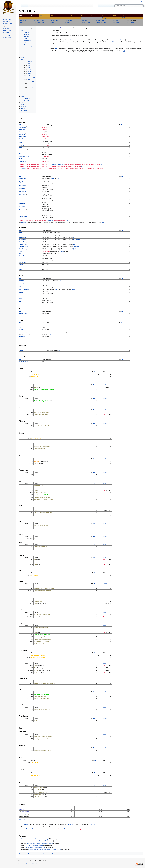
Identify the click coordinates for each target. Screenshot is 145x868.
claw (58, 179)
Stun (20, 254)
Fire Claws (22, 296)
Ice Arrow (22, 145)
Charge (21, 330)
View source (102, 6)
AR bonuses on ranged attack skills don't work (40, 841)
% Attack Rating (131, 20)
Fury (20, 302)
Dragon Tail (22, 207)
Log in (142, 2)
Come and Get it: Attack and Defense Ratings (40, 843)
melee (66, 235)
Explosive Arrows (54, 20)
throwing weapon (78, 247)
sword (75, 235)
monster (62, 251)
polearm (75, 244)
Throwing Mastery (24, 247)
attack (52, 179)
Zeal (20, 327)
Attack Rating (84, 20)
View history (110, 6)
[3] (82, 166)
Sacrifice (21, 325)
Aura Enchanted (25, 825)
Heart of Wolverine (24, 289)
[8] (104, 342)
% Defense (68, 23)
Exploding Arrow (23, 139)
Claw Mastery (23, 179)
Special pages (6, 32)
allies (56, 289)
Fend (20, 159)
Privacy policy (22, 864)
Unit (41, 18)
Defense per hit (54, 23)
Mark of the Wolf (23, 362)
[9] (19, 819)
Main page (5, 18)
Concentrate (22, 262)
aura (96, 168)
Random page (6, 21)
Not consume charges (39, 25)
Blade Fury (22, 203)
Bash (20, 233)
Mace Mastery (23, 240)
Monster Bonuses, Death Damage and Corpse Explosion (45, 850)
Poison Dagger (23, 314)
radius (73, 289)
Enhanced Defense (39, 23)
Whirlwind (22, 267)
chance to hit (110, 42)
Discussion (24, 6)
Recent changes (7, 20)
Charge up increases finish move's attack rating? (35, 839)
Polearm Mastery (24, 244)
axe (74, 237)
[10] (21, 819)
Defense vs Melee (86, 23)
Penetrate (22, 148)
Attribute (21, 18)
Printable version (7, 34)
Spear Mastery (23, 249)
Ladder (105, 385)
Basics (34, 854)
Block (20, 25)
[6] (68, 220)
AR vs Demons (100, 20)
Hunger (21, 298)
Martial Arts (24, 222)
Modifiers (45, 854)
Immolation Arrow (24, 157)
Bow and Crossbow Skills (58, 164)
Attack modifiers (54, 854)
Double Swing (23, 242)
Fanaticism (22, 339)
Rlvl (122, 125)
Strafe (21, 153)
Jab (20, 132)
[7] (103, 222)
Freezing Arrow (23, 161)
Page (18, 6)
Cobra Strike (22, 195)
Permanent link (6, 36)
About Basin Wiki (30, 864)
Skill (20, 125)
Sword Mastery (23, 235)
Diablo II (29, 854)
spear (80, 249)
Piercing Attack (69, 20)
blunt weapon (77, 240)
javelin (75, 249)
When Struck (130, 25)
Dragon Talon (23, 185)
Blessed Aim (23, 168)
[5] (66, 220)
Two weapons (22, 20)
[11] (24, 819)
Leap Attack (22, 259)
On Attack (98, 25)
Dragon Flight (23, 213)
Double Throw (23, 256)
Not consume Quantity (56, 25)
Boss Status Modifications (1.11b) (36, 848)
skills (36, 827)
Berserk (21, 269)
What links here (6, 29)
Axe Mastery (22, 237)
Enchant (21, 350)
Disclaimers (38, 864)
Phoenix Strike (23, 216)
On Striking (115, 25)
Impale (21, 142)
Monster (21, 807)
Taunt (71, 40)
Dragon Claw (22, 192)
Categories (22, 854)
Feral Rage (22, 283)
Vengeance (22, 337)
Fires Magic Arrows (39, 20)
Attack (83, 18)
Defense (21, 23)
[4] (104, 168)
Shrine (56, 49)
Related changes (7, 30)
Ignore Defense (131, 23)
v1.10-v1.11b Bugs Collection (35, 845)
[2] (102, 164)
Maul (20, 286)
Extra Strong (22, 814)
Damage (104, 18)
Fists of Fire (22, 188)
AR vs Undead (116, 20)
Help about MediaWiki (8, 23)
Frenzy (21, 265)
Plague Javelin (23, 150)
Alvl (107, 372)
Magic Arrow (22, 127)
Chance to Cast (85, 25)
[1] (124, 51)
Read (96, 6)
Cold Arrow (22, 134)
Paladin (49, 334)
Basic (41, 15)
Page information (7, 38)
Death (124, 18)
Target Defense (116, 23)
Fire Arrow (22, 130)
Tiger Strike (22, 182)
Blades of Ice (22, 210)
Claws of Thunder (24, 199)
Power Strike (22, 137)
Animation (62, 18)
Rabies (21, 293)
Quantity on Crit (69, 25)
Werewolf (21, 281)
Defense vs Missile (101, 23)
